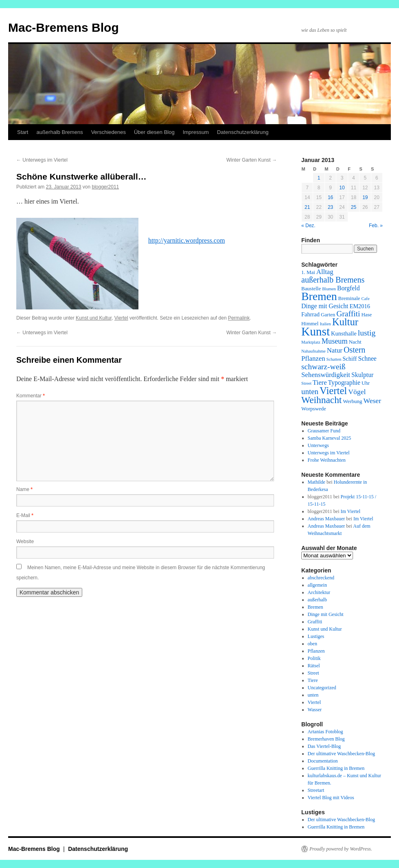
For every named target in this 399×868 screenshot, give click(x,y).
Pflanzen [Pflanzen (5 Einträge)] (313, 358)
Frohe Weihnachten (327, 460)
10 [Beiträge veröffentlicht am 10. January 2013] (342, 188)
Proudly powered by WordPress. (341, 849)
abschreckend (321, 578)
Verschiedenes (109, 132)
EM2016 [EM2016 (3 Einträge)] (360, 306)
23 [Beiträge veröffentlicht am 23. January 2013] (330, 207)
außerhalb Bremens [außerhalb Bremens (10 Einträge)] (333, 280)
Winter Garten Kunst (252, 160)
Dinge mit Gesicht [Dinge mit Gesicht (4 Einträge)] (325, 306)
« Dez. (308, 226)
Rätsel (314, 666)
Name (24, 489)
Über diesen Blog (154, 132)
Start (23, 132)
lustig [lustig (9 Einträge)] (367, 333)
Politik (314, 658)
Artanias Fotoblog (326, 732)
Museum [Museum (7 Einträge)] (335, 341)
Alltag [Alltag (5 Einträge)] (325, 272)
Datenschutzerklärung (243, 132)
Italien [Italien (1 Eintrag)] (325, 324)
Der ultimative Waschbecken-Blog (341, 754)
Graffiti (315, 622)
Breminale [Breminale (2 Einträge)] (349, 298)
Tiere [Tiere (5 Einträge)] (320, 382)
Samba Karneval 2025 (330, 438)
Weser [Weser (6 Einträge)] (372, 401)
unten (313, 695)
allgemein (317, 585)
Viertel (121, 318)
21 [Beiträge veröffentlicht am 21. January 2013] (307, 207)
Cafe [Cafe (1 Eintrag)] (366, 299)
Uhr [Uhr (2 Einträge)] (366, 383)
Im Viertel (350, 511)
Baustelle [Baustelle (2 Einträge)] (311, 288)
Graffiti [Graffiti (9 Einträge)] (348, 314)
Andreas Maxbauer (327, 519)
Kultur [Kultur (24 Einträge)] (345, 322)
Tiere (313, 680)
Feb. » (376, 226)
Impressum (196, 132)
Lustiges (316, 636)
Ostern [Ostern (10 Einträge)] (354, 350)
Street (313, 673)
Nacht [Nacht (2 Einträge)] (355, 342)
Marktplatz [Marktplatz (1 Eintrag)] (311, 342)
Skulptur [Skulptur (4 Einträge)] (362, 375)
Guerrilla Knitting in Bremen (336, 768)
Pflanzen (316, 651)
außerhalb (317, 600)
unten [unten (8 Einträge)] (310, 391)
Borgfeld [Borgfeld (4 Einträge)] (349, 288)
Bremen (316, 607)
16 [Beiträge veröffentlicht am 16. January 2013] (330, 197)
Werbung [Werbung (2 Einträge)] (352, 401)
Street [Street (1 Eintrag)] (306, 383)
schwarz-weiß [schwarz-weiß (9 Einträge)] (323, 367)
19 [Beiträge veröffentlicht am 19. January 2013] (365, 197)
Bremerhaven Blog (326, 739)
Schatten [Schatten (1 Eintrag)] (334, 359)
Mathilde (317, 482)
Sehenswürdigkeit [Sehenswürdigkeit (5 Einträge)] (326, 375)
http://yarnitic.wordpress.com (186, 240)
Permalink (239, 318)
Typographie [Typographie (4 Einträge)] (344, 382)
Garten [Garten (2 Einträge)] (328, 315)
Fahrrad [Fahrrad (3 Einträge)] (310, 314)
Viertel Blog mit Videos (331, 798)
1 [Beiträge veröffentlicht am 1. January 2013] (319, 178)
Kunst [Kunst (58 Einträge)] (316, 331)
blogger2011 (106, 187)
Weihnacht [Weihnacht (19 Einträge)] (321, 400)
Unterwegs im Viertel (42, 160)
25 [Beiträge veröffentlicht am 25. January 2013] (354, 207)
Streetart (316, 790)
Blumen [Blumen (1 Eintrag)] (329, 289)
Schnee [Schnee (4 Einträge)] (367, 358)
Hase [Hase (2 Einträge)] (366, 315)
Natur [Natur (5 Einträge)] (335, 350)
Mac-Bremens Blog (64, 27)
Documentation (323, 761)
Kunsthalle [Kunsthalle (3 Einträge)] (344, 333)
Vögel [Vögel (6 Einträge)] (357, 392)
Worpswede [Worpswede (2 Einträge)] (314, 409)
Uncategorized (322, 688)
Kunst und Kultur (94, 318)
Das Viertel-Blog (324, 746)
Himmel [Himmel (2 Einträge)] (310, 323)
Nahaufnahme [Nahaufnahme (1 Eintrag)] (313, 351)
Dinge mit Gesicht (326, 614)
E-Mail (25, 515)
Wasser (315, 710)
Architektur (319, 592)
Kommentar (31, 396)
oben (312, 644)
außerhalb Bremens (59, 132)
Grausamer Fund (324, 431)
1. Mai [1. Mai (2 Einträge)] (308, 272)
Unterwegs (318, 445)
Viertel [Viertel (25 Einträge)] (333, 391)
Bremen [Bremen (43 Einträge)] (319, 296)
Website (25, 541)
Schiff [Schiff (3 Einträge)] (350, 359)
